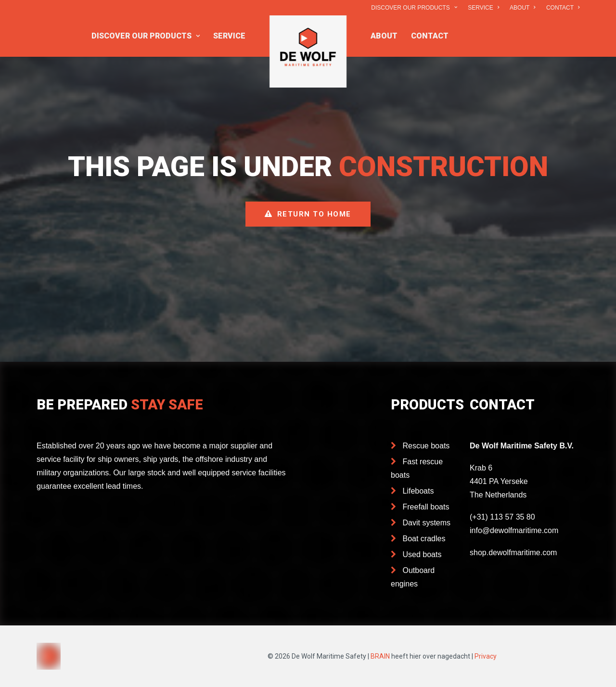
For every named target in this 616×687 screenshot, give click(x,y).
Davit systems (427, 523)
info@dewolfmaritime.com (514, 530)
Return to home (308, 214)
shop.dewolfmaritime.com (513, 553)
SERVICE (483, 8)
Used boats (422, 554)
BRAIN (380, 656)
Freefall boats (426, 507)
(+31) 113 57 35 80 (502, 517)
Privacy (486, 656)
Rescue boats (426, 446)
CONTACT (563, 8)
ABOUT (522, 8)
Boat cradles (424, 539)
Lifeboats (418, 491)
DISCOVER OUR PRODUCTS (414, 8)
